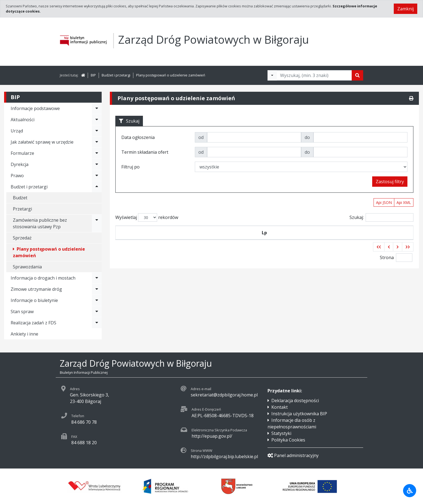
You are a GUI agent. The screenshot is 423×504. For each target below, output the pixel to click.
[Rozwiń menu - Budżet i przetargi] (97, 187)
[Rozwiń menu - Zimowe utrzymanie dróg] (97, 289)
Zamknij (406, 9)
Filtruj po (130, 167)
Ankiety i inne (24, 334)
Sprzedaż (22, 238)
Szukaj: (381, 217)
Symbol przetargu (158, 233)
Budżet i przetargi (116, 75)
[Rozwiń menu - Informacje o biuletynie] (97, 300)
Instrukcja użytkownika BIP (299, 414)
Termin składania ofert (374, 233)
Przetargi (22, 209)
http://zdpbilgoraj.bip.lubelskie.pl (224, 456)
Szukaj (129, 121)
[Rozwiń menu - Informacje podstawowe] (97, 108)
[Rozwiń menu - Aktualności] (97, 120)
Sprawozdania (27, 267)
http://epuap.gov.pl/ (212, 436)
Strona (387, 257)
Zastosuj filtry (390, 182)
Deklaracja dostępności (295, 401)
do (307, 137)
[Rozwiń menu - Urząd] (97, 131)
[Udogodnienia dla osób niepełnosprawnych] (410, 491)
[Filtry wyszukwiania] (272, 75)
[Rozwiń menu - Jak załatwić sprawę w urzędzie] (97, 142)
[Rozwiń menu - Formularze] (97, 153)
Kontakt (280, 407)
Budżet (20, 198)
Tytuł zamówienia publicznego (290, 233)
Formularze (22, 153)
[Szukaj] (357, 75)
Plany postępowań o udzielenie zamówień (171, 75)
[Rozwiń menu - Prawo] (97, 176)
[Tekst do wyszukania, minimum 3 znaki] (314, 75)
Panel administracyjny (293, 455)
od (201, 137)
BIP (93, 75)
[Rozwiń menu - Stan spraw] (97, 312)
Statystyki (281, 433)
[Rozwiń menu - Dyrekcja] (97, 164)
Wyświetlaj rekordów (147, 217)
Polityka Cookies (288, 440)
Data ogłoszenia (216, 233)
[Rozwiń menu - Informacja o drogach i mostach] (97, 278)
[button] (379, 247)
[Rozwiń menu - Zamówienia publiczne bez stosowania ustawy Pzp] (97, 223)
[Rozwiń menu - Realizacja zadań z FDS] (97, 323)
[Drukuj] (411, 98)
